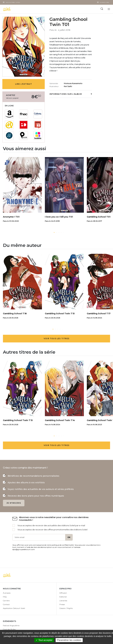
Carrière (6, 601)
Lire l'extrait (24, 84)
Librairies (63, 601)
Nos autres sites (13, 2)
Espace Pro (105, 2)
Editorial (63, 597)
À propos (7, 593)
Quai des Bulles (9, 629)
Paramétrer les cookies (69, 640)
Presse (62, 604)
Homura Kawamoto (73, 83)
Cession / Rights (66, 608)
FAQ (5, 597)
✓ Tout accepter (44, 640)
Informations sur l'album (71, 94)
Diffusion (63, 593)
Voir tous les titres (56, 339)
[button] (54, 232)
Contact (6, 604)
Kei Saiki (68, 86)
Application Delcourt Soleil (14, 608)
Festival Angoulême (11, 625)
